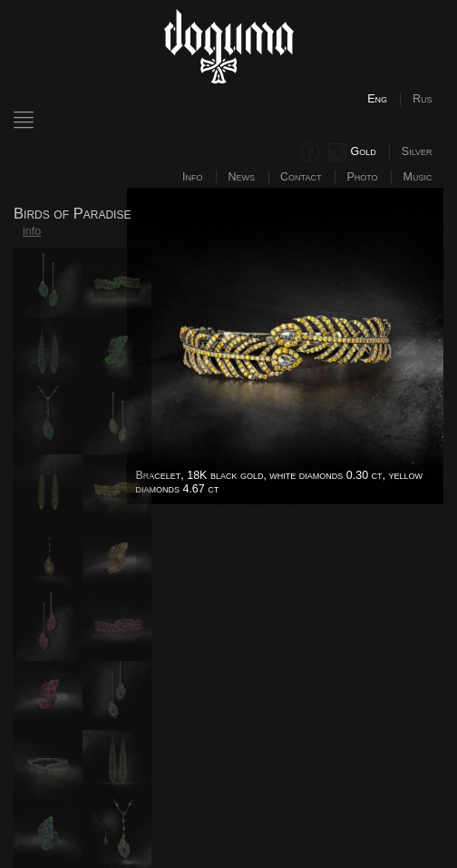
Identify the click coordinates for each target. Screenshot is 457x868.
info (32, 231)
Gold (364, 151)
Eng (377, 99)
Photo (362, 177)
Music (418, 177)
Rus (423, 99)
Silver (417, 151)
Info (192, 177)
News (242, 177)
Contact (301, 177)
